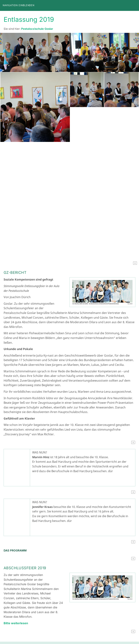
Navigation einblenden (19, 5)
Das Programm (15, 550)
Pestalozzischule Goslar (37, 29)
